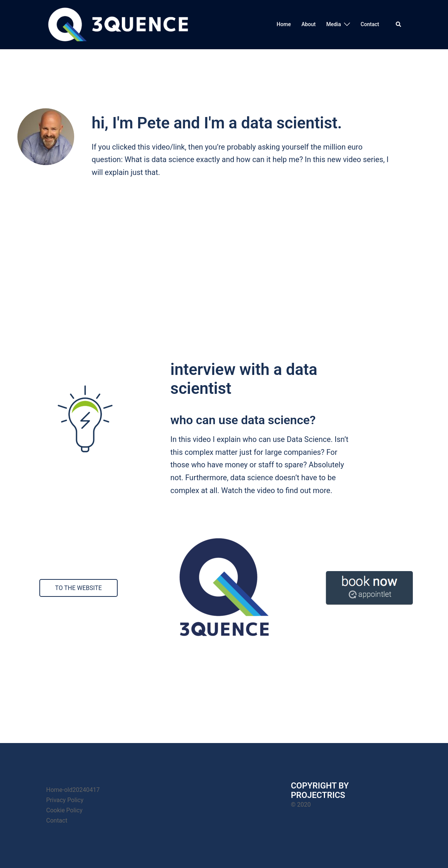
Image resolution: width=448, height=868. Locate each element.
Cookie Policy (64, 810)
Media (334, 24)
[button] (399, 25)
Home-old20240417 (73, 790)
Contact (370, 24)
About (309, 24)
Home (284, 24)
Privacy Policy (65, 800)
